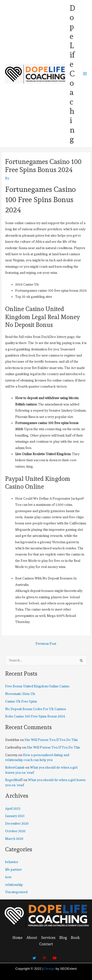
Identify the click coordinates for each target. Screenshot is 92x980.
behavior (12, 862)
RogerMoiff (14, 780)
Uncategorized (16, 892)
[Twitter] (34, 956)
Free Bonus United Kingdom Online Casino (37, 686)
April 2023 (13, 808)
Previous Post (46, 644)
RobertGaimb (15, 767)
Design (49, 969)
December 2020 (17, 823)
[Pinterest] (44, 956)
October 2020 (15, 831)
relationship (14, 885)
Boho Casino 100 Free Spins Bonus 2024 (35, 716)
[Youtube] (54, 956)
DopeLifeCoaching (72, 74)
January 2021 (15, 816)
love (8, 877)
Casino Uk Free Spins (21, 701)
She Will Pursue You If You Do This (51, 740)
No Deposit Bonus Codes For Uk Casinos (36, 709)
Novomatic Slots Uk (20, 694)
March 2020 (14, 839)
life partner (13, 869)
